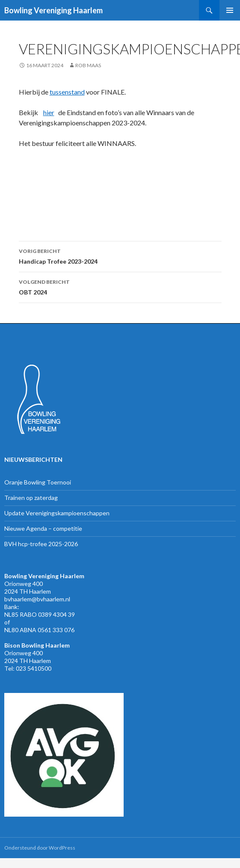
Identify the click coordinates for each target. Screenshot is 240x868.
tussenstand (67, 92)
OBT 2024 (120, 286)
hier (49, 112)
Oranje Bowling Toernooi (38, 482)
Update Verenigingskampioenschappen (57, 513)
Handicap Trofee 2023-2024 (120, 256)
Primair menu (230, 10)
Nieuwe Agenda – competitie (43, 528)
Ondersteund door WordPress (40, 848)
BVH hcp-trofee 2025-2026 (41, 544)
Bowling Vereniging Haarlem (53, 10)
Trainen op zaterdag (31, 498)
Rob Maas (88, 65)
